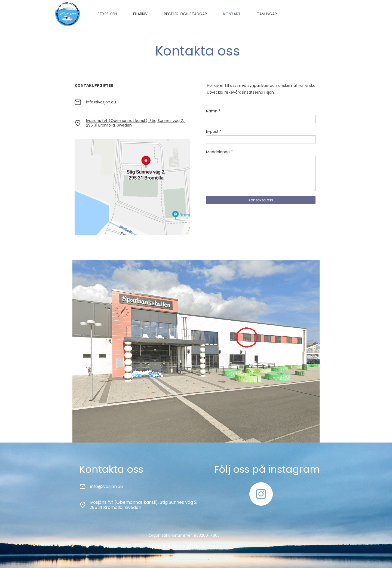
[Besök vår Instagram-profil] (261, 494)
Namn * (213, 111)
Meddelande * (219, 152)
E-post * (214, 131)
